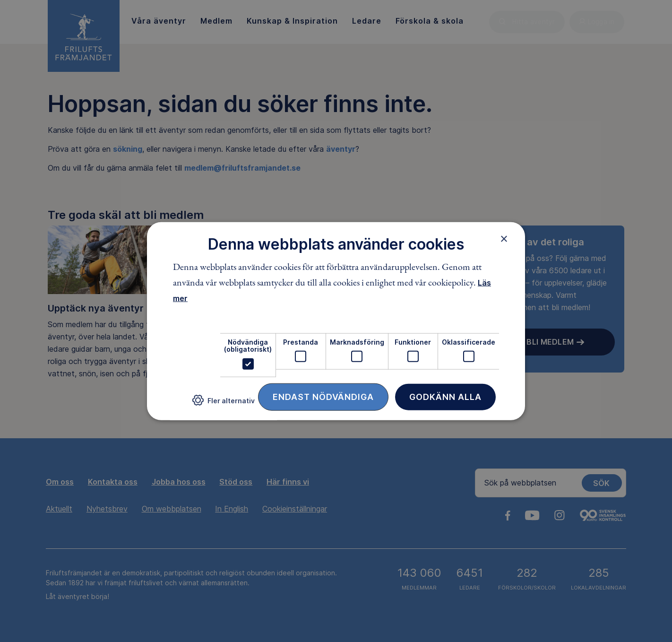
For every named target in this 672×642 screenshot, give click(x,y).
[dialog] (336, 321)
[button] (224, 404)
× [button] (504, 239)
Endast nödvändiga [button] (323, 396)
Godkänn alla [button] (445, 396)
